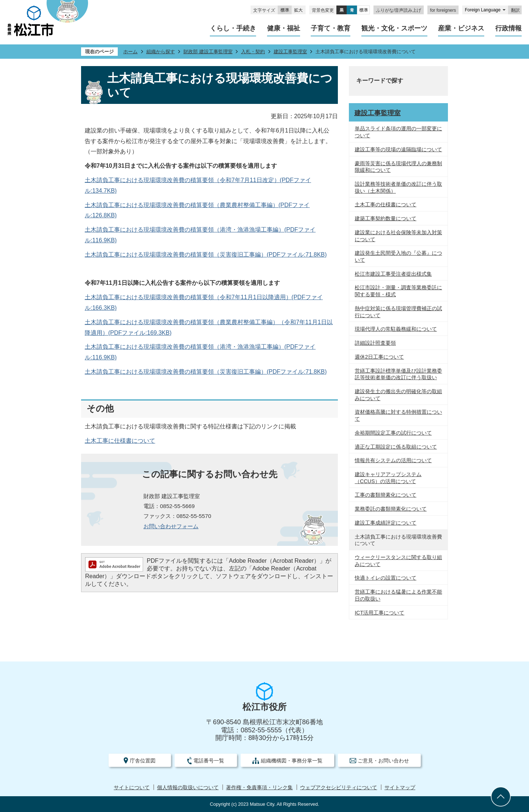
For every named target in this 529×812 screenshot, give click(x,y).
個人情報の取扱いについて (188, 788)
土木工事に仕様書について (120, 441)
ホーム (130, 52)
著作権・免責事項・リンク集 (259, 788)
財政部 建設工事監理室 (208, 52)
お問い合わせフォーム (171, 526)
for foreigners (443, 10)
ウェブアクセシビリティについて (339, 788)
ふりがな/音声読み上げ (399, 10)
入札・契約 (253, 52)
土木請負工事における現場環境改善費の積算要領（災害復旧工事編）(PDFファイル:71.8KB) (206, 255)
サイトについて (132, 788)
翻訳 (515, 10)
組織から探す (161, 52)
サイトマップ (400, 788)
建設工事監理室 (290, 52)
